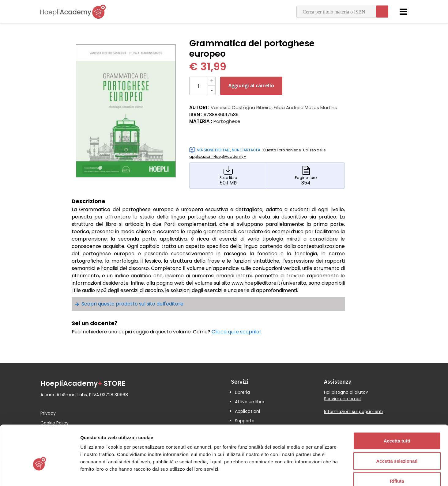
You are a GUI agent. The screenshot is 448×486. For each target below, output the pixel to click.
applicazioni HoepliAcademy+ (218, 156)
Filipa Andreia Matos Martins (305, 107)
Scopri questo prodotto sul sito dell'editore (132, 304)
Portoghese (227, 121)
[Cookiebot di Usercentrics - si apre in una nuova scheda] (40, 474)
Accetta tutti (397, 406)
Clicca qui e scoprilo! (236, 332)
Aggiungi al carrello (251, 86)
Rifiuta (397, 446)
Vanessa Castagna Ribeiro (241, 107)
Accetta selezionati (397, 426)
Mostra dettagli (322, 474)
